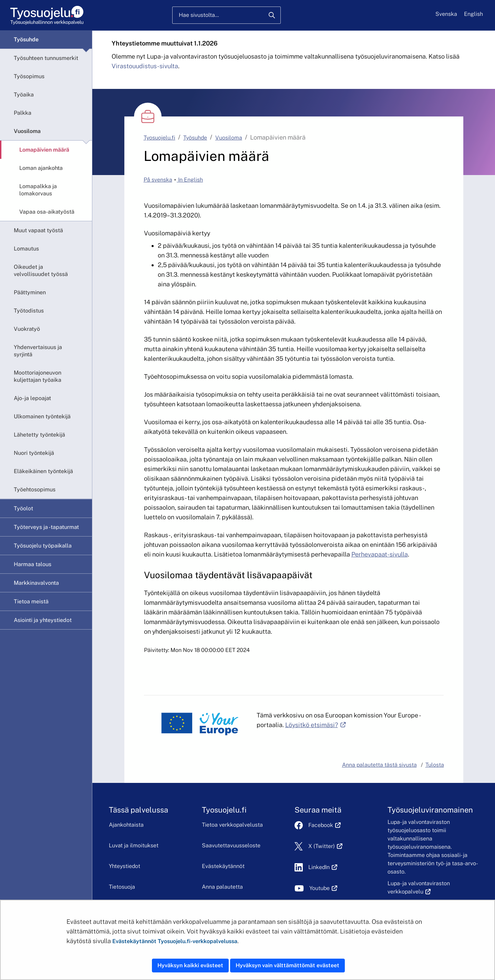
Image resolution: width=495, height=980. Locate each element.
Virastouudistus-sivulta (145, 66)
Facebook (324, 825)
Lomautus (26, 249)
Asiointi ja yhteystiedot (43, 620)
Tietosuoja (122, 887)
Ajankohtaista (126, 825)
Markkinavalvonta (36, 583)
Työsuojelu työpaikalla (43, 546)
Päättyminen (30, 292)
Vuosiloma (27, 131)
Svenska (446, 14)
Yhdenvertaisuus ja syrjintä (38, 351)
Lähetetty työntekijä (39, 435)
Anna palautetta (222, 887)
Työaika (24, 95)
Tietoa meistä (31, 601)
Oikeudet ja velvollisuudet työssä (41, 270)
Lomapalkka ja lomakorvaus (38, 190)
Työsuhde (26, 39)
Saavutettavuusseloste (231, 845)
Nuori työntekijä (34, 453)
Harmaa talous (33, 564)
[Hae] (272, 15)
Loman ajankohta (41, 168)
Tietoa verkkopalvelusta (232, 825)
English (473, 14)
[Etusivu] (46, 15)
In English (190, 180)
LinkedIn (323, 867)
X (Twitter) (325, 846)
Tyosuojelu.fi (159, 138)
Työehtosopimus (35, 489)
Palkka (23, 113)
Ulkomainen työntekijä (42, 416)
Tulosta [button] (435, 765)
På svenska (158, 180)
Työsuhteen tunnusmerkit (46, 58)
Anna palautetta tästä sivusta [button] (379, 765)
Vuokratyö (27, 329)
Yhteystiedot (125, 866)
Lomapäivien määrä (44, 150)
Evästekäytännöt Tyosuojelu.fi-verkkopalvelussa (175, 941)
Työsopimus (29, 76)
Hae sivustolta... (199, 15)
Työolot (23, 508)
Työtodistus (29, 311)
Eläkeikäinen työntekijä (43, 471)
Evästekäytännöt (223, 866)
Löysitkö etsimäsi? (316, 725)
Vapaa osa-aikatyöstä (47, 212)
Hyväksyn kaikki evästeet (190, 965)
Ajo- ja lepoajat (32, 398)
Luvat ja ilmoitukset (134, 845)
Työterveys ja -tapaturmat (46, 527)
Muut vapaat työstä (38, 230)
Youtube (323, 888)
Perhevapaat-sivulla (380, 554)
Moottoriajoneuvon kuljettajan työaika (38, 376)
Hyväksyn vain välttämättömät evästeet (287, 965)
